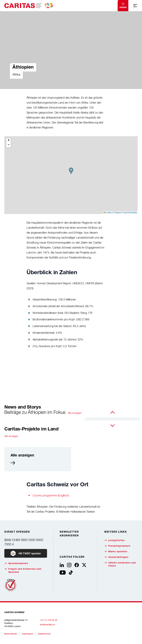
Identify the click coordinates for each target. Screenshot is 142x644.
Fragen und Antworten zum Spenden (23, 571)
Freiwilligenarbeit (117, 546)
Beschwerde (11, 634)
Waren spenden (116, 552)
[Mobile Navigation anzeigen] (135, 6)
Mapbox (118, 213)
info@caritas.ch (48, 624)
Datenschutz (44, 634)
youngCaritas (115, 540)
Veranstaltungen (116, 557)
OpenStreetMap (130, 213)
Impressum (28, 634)
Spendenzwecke (16, 563)
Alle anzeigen (75, 413)
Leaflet (107, 213)
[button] (71, 171)
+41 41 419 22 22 (49, 620)
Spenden (123, 5)
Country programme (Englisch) (51, 495)
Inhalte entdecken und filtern (120, 564)
